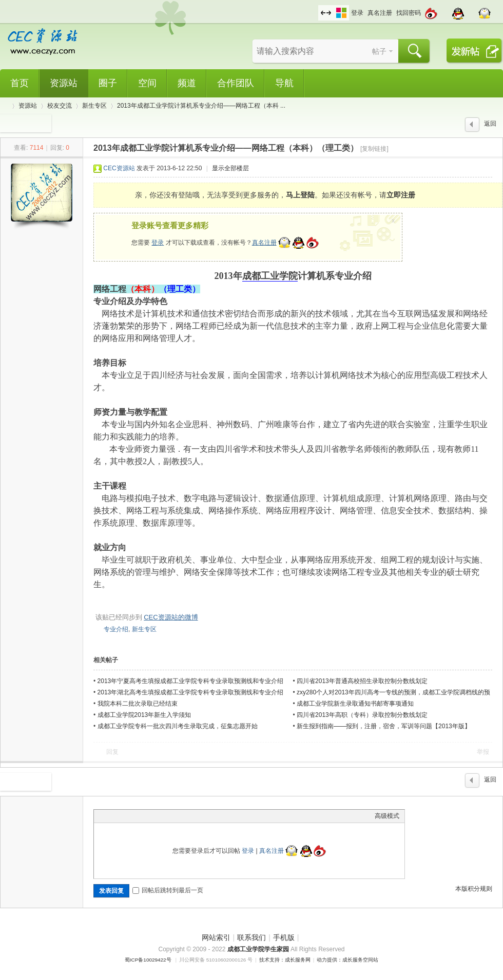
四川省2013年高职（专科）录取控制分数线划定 (362, 715)
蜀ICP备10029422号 (148, 960)
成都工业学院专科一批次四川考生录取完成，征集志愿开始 (178, 726)
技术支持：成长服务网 (285, 960)
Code (163, 816)
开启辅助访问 (316, 7)
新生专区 (94, 106)
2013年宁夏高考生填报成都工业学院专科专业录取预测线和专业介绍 (191, 681)
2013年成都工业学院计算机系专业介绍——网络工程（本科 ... (201, 106)
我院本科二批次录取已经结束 (138, 704)
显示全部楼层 (230, 168)
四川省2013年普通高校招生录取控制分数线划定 (362, 681)
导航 (284, 83)
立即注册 (401, 195)
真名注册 (380, 13)
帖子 (379, 51)
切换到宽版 (326, 13)
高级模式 (387, 816)
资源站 (64, 83)
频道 (187, 83)
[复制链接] (374, 149)
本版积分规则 (474, 889)
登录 (357, 13)
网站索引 (216, 937)
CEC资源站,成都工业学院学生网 (4, 106)
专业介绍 (116, 629)
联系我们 (252, 937)
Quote (150, 816)
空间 (147, 83)
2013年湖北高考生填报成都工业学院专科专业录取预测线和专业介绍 (191, 692)
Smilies (176, 816)
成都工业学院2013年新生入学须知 (144, 715)
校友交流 (60, 106)
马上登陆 (300, 195)
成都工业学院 (270, 276)
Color (112, 816)
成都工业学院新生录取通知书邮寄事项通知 (355, 704)
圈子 (108, 83)
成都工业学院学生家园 (259, 949)
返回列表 (490, 126)
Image (125, 816)
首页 (20, 83)
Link (138, 816)
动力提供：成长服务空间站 (347, 960)
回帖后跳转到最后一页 (168, 890)
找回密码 (409, 13)
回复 (112, 752)
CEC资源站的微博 (171, 617)
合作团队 (236, 83)
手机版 (284, 937)
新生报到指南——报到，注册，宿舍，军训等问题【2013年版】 (384, 726)
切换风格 (341, 13)
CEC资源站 (119, 168)
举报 (483, 752)
